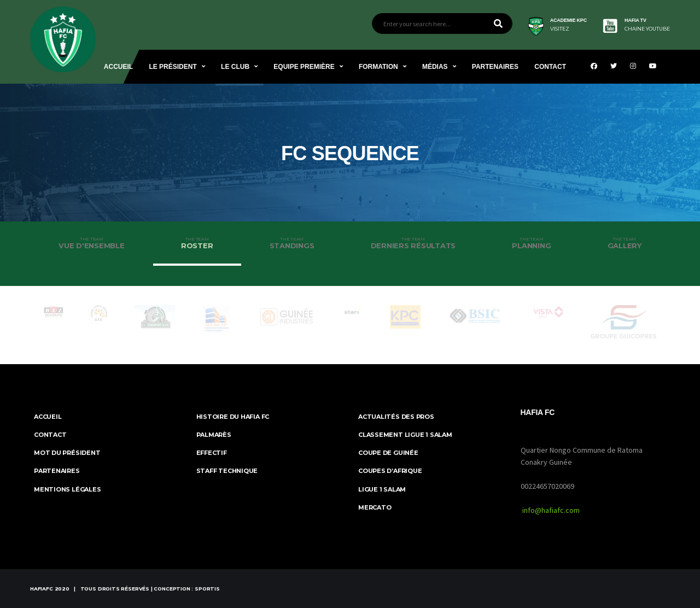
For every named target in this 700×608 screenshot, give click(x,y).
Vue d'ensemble (92, 243)
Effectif (212, 453)
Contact (550, 67)
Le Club (235, 67)
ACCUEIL (48, 417)
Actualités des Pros (396, 417)
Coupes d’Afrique (390, 471)
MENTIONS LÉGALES (67, 489)
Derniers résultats (413, 243)
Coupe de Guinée (388, 453)
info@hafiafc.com (551, 510)
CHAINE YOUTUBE (647, 29)
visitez (560, 29)
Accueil (118, 67)
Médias (435, 67)
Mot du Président (67, 453)
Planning (531, 243)
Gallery (624, 243)
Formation (378, 67)
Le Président (173, 67)
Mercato (375, 507)
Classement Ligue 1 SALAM (405, 435)
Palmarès (214, 435)
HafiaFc (42, 589)
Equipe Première (304, 67)
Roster (197, 243)
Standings (292, 243)
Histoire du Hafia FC (233, 417)
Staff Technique (227, 471)
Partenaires (495, 67)
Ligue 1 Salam (382, 489)
